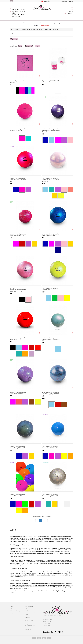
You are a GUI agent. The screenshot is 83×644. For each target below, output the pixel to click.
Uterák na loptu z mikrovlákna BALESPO (18, 82)
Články (11, 613)
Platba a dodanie (13, 609)
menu (11, 1)
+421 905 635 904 (19, 9)
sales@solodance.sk (30, 626)
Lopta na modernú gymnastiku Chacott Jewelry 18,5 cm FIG (51, 495)
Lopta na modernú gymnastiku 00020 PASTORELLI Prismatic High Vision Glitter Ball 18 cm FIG (51, 394)
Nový (38, 46)
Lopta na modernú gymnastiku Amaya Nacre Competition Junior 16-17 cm (51, 130)
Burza (36, 26)
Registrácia (64, 1)
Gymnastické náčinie (21, 23)
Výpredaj (45, 26)
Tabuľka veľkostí (29, 611)
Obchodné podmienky (15, 611)
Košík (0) (71, 12)
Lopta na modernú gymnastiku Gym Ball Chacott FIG (18, 495)
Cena (20, 46)
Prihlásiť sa (70, 1)
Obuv (69, 23)
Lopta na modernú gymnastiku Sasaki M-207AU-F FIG (51, 289)
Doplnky (34, 23)
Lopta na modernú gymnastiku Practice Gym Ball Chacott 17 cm (51, 447)
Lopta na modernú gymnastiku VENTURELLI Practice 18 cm (18, 130)
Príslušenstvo (44, 23)
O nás (11, 615)
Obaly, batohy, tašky (57, 23)
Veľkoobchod (28, 609)
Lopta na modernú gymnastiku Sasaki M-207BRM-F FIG (51, 235)
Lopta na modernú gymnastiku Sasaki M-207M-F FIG (19, 290)
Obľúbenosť (29, 46)
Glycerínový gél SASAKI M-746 (51, 81)
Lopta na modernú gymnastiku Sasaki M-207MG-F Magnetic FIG (18, 180)
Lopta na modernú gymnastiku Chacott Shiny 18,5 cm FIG (18, 393)
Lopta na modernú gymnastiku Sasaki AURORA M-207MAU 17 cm (51, 339)
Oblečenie (8, 23)
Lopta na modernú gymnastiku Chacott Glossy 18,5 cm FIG (18, 447)
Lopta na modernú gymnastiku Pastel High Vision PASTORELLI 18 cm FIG (51, 180)
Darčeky (76, 23)
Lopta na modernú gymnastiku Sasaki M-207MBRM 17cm (18, 235)
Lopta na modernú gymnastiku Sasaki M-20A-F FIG (18, 339)
